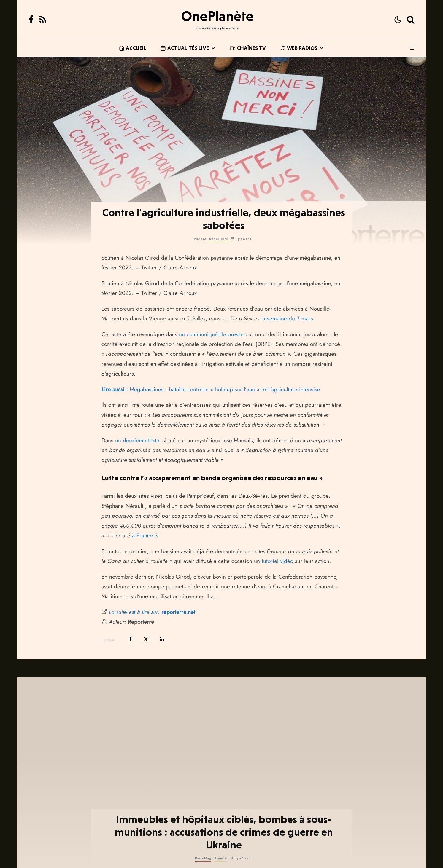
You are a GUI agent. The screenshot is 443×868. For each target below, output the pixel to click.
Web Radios (299, 48)
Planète (200, 239)
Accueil (133, 48)
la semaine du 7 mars (287, 319)
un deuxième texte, (138, 440)
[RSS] (43, 20)
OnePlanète (217, 16)
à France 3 (145, 536)
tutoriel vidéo (277, 561)
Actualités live (185, 48)
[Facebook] (31, 20)
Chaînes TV (248, 48)
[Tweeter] (146, 639)
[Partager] (130, 639)
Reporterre (219, 239)
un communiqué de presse (211, 334)
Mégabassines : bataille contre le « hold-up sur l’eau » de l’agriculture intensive (211, 389)
